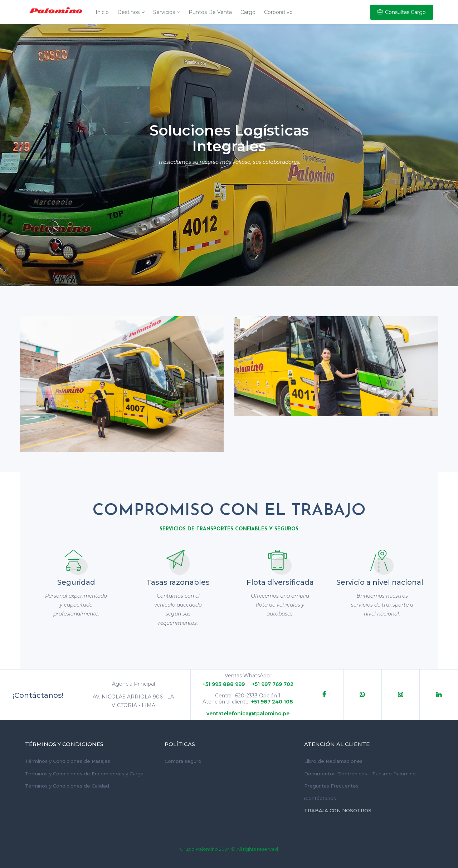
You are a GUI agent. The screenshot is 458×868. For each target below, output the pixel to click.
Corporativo (278, 12)
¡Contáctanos (320, 798)
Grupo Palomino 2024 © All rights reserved (229, 849)
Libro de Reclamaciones (333, 761)
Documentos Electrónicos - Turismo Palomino (360, 774)
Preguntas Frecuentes (331, 786)
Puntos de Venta (210, 12)
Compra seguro (183, 761)
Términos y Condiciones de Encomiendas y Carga (84, 774)
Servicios (164, 12)
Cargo (248, 12)
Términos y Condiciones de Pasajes (68, 761)
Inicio (102, 12)
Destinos (128, 12)
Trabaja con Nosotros (338, 810)
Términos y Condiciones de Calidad (67, 786)
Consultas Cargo (402, 12)
